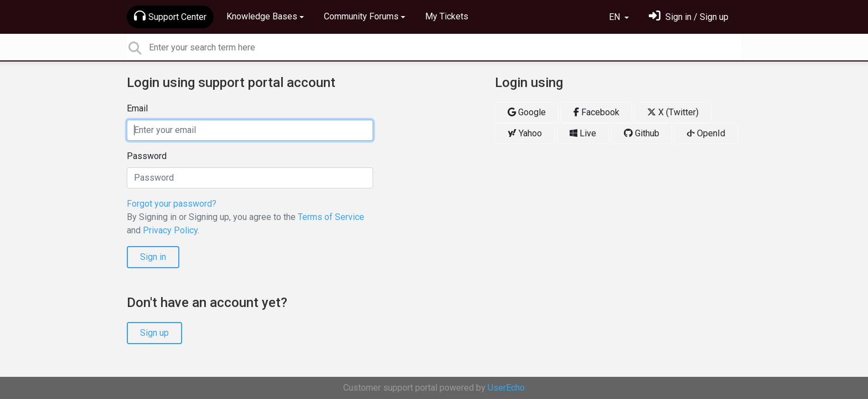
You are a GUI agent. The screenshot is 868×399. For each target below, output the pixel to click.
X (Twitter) (673, 112)
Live (583, 133)
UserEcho (506, 388)
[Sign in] (689, 17)
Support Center (170, 16)
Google (527, 112)
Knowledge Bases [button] (262, 16)
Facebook (596, 112)
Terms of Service (331, 217)
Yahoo (525, 133)
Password (147, 156)
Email (137, 108)
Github (642, 133)
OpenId (706, 133)
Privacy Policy (170, 230)
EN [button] (616, 17)
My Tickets (447, 16)
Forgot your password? (172, 204)
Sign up (154, 333)
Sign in (153, 257)
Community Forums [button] (361, 16)
